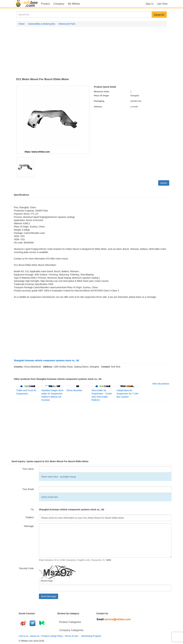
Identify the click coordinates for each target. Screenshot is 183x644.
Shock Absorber (74, 390)
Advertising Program (91, 636)
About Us (35, 636)
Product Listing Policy (52, 636)
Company (59, 4)
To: (32, 510)
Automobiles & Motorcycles (42, 24)
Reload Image (47, 581)
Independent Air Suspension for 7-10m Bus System (128, 394)
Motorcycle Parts (67, 24)
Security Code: (26, 568)
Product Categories (70, 622)
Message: (29, 526)
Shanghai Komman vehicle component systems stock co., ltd (47, 360)
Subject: (30, 517)
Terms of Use (71, 636)
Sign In (150, 4)
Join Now (162, 4)
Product (46, 4)
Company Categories (71, 630)
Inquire (164, 183)
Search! (159, 15)
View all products (161, 384)
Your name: (28, 469)
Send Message (48, 596)
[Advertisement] (92, 52)
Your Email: (28, 489)
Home (22, 24)
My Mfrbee (74, 4)
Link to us (24, 636)
